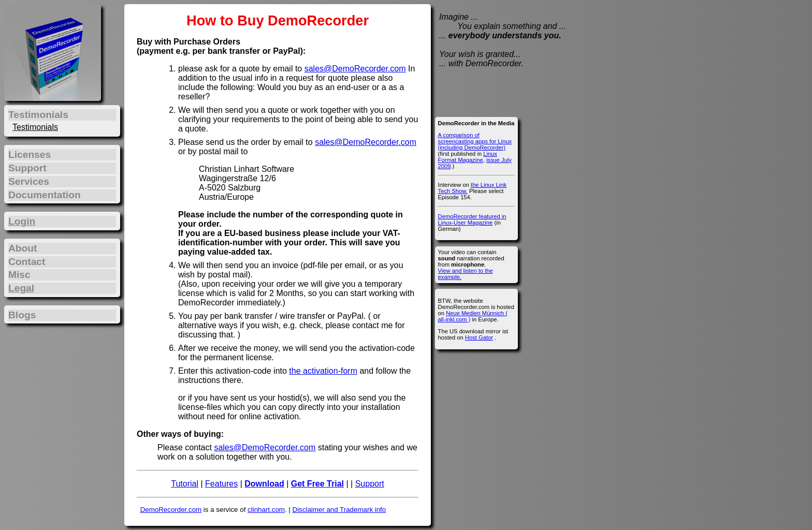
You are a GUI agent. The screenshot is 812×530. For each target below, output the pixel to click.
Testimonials (35, 127)
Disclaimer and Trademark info (339, 510)
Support (370, 484)
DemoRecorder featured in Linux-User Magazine (472, 219)
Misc (19, 275)
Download (264, 484)
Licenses (30, 154)
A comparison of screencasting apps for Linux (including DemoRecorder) (475, 141)
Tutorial (185, 484)
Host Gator (479, 337)
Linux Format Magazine (468, 157)
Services (29, 181)
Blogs (22, 315)
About (23, 248)
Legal (21, 288)
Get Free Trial (317, 484)
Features (221, 484)
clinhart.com (266, 510)
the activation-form (323, 371)
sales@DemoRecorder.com (355, 69)
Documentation (45, 195)
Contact (27, 262)
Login (22, 221)
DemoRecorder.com (171, 510)
